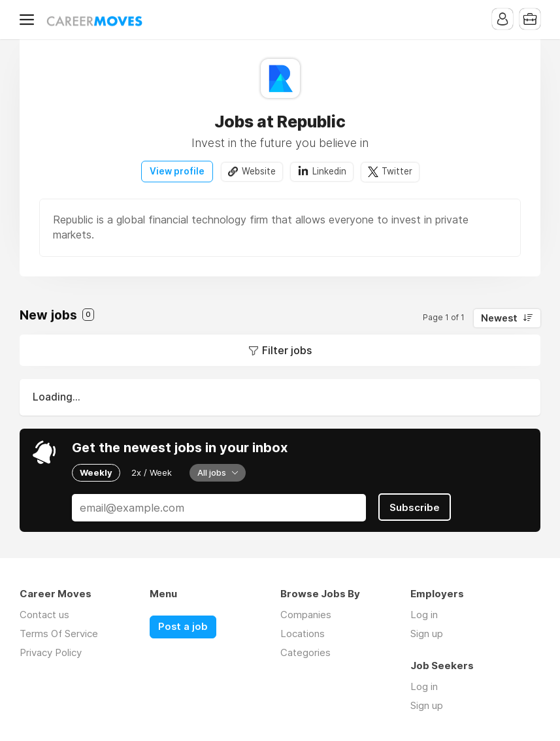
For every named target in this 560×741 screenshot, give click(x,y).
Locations (303, 634)
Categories (305, 652)
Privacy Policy (51, 652)
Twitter (397, 171)
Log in (424, 615)
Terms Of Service (59, 634)
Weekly (96, 472)
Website (259, 171)
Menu (29, 20)
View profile (177, 171)
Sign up (427, 634)
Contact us (44, 615)
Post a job (183, 627)
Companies (306, 615)
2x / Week (152, 472)
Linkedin (329, 171)
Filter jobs (287, 350)
